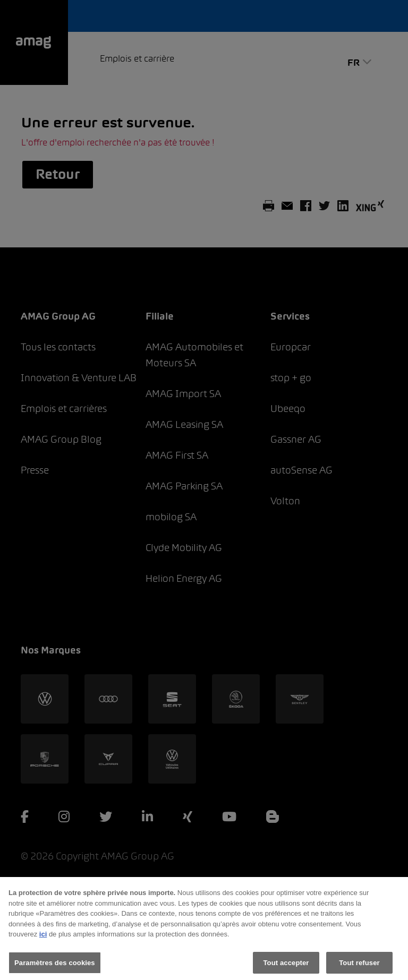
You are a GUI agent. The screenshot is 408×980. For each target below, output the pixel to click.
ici (43, 941)
